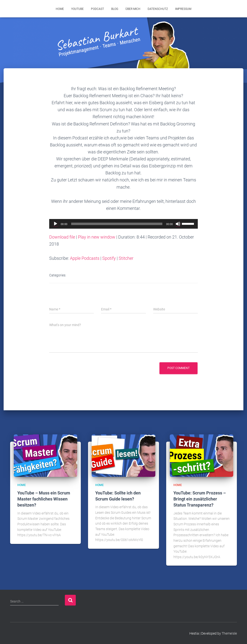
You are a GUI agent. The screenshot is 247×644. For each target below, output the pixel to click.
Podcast (97, 9)
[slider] (117, 224)
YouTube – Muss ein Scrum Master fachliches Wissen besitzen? (44, 499)
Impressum (183, 9)
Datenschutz (158, 9)
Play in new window (97, 237)
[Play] (55, 224)
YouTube (77, 9)
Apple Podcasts (85, 258)
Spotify (109, 258)
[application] (124, 224)
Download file (62, 237)
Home (60, 9)
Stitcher (126, 258)
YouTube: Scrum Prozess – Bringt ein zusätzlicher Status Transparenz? (200, 499)
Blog (115, 9)
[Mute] (178, 224)
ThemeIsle (229, 633)
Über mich (133, 9)
